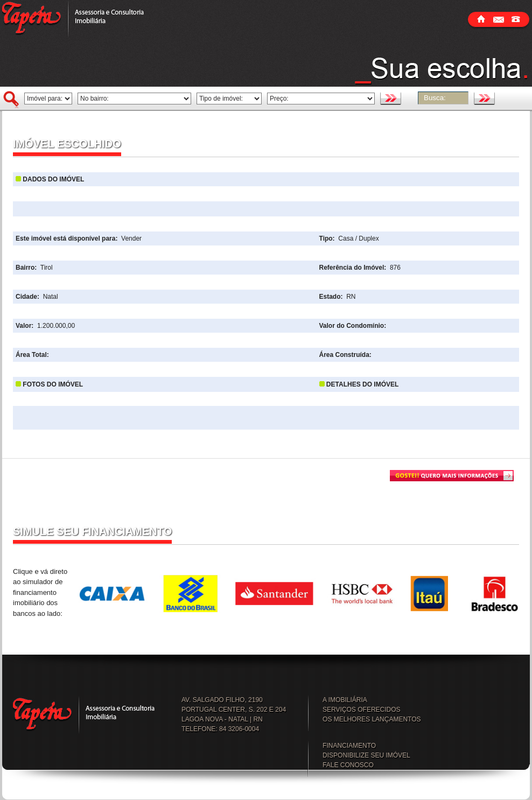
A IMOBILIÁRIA (345, 700)
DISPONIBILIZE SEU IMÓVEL (366, 755)
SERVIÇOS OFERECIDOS (361, 710)
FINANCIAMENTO (349, 746)
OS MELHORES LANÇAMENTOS (372, 719)
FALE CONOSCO (348, 765)
